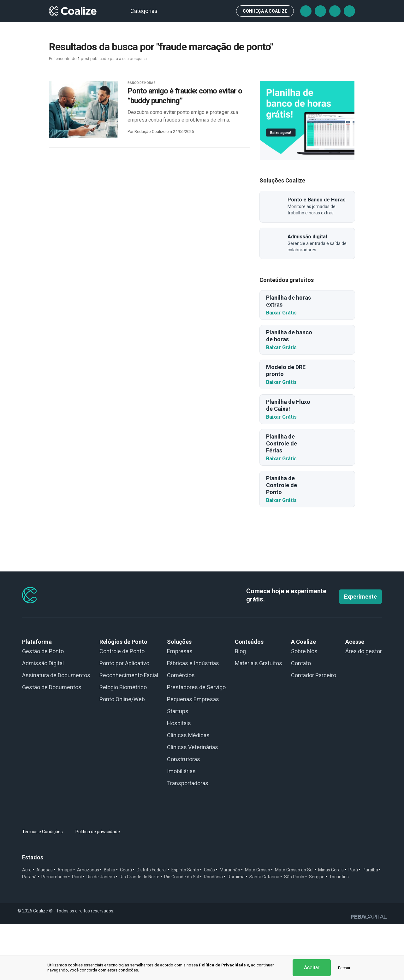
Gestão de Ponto (43, 707)
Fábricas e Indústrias (193, 719)
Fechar (344, 968)
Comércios (181, 731)
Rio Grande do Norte (140, 933)
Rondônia (213, 933)
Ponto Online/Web (122, 755)
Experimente (360, 652)
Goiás (209, 926)
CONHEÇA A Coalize (265, 11)
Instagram (335, 11)
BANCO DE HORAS (142, 83)
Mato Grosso (258, 926)
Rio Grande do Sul (182, 933)
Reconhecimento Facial (129, 731)
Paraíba (370, 926)
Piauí (77, 933)
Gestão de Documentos (52, 743)
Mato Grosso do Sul (294, 926)
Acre (27, 926)
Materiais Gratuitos (258, 719)
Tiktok (320, 11)
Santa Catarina (264, 933)
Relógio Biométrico (123, 743)
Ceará (126, 926)
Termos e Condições (42, 887)
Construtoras (184, 815)
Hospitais (179, 779)
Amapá (65, 926)
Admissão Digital (43, 719)
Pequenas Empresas (193, 755)
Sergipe (317, 933)
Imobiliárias (181, 827)
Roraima (236, 933)
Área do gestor (364, 707)
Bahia (110, 926)
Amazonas (88, 926)
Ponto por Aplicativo (124, 719)
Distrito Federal (152, 926)
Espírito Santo (185, 926)
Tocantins (339, 933)
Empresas (180, 707)
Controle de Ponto (122, 707)
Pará (353, 926)
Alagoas (45, 926)
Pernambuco (54, 933)
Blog (240, 707)
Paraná (29, 933)
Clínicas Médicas (188, 791)
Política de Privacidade (222, 965)
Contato (301, 719)
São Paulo (294, 933)
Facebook (306, 11)
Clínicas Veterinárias (193, 803)
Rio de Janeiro (101, 933)
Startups (178, 767)
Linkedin (349, 11)
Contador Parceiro (314, 731)
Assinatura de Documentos (56, 731)
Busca (226, 11)
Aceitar (312, 968)
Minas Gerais (331, 926)
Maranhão (230, 926)
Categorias (147, 11)
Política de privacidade (98, 887)
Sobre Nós (304, 707)
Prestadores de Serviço (196, 743)
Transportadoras (188, 839)
